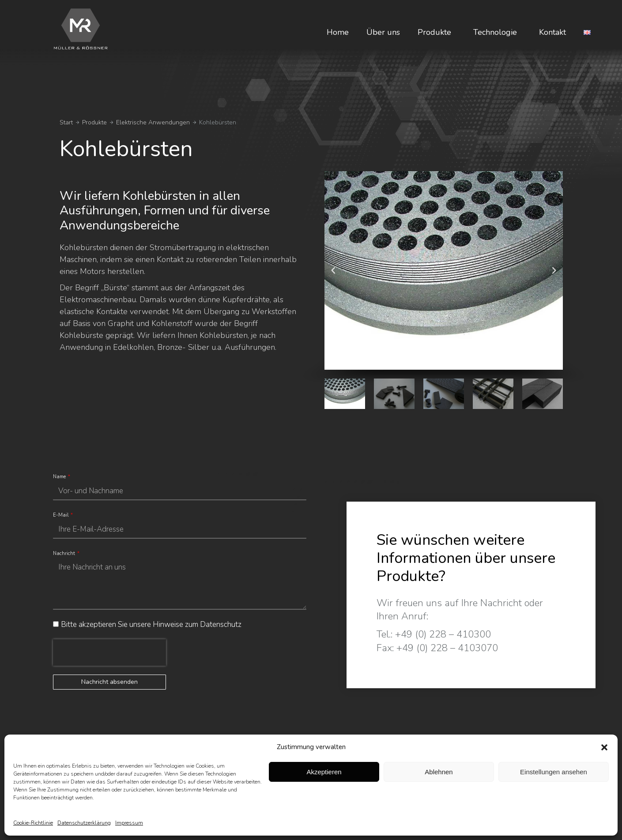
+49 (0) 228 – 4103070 (447, 648)
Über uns (383, 32)
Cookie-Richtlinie (33, 823)
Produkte (437, 32)
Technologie (497, 32)
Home (338, 32)
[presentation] (109, 652)
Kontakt (552, 32)
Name (60, 477)
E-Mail (61, 515)
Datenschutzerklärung (84, 823)
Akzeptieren (324, 772)
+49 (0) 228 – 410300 (443, 634)
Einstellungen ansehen (554, 772)
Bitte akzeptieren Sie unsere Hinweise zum (151, 624)
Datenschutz (221, 624)
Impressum (129, 823)
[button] (604, 747)
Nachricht (65, 553)
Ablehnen (439, 772)
